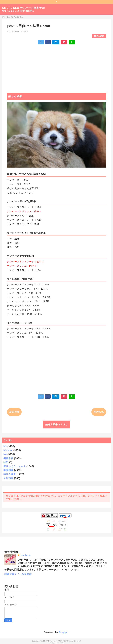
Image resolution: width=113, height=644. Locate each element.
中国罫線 (8, 470)
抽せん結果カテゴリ (56, 424)
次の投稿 (14, 412)
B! (56, 42)
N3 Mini (8, 450)
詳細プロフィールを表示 (18, 574)
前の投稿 (99, 412)
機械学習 (8, 458)
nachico (26, 555)
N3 (5, 446)
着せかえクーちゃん (14, 466)
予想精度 (8, 478)
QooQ (61, 643)
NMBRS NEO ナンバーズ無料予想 (24, 8)
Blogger (64, 632)
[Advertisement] (56, 67)
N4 (5, 454)
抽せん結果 (99, 36)
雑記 (6, 462)
